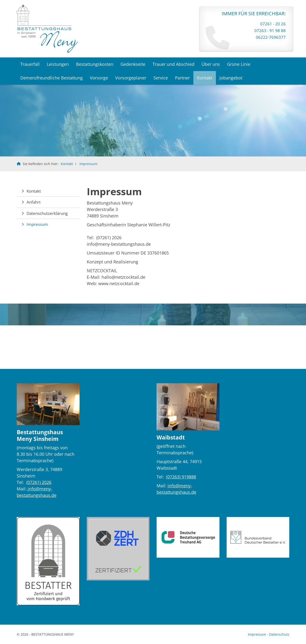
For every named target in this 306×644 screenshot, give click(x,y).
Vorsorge (99, 78)
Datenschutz (279, 634)
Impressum (88, 164)
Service (161, 78)
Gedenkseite (133, 64)
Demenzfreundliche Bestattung (52, 78)
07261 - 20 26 (273, 24)
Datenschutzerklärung (47, 213)
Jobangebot (231, 78)
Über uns (211, 64)
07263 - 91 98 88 (270, 31)
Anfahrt (34, 202)
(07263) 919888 (181, 477)
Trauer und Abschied (173, 64)
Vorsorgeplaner (131, 78)
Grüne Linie (239, 64)
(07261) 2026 (39, 482)
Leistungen (58, 64)
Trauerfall (30, 64)
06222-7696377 (271, 37)
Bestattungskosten (95, 64)
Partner (182, 78)
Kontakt (205, 78)
